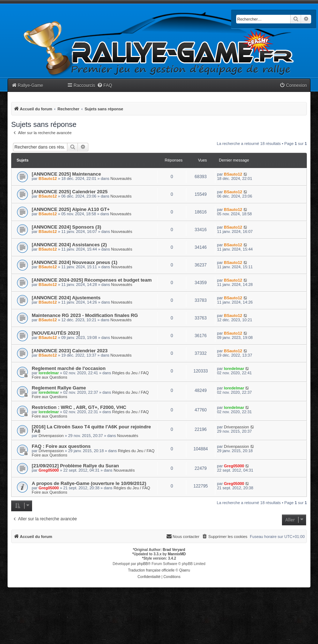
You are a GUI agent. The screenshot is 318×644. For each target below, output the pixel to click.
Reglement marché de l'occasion (69, 368)
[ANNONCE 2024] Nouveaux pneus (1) (74, 262)
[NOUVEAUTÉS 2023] (56, 333)
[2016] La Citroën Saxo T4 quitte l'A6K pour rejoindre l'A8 (91, 429)
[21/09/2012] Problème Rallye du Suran (75, 466)
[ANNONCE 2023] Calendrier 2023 (70, 351)
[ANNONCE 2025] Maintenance (66, 174)
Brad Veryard (174, 550)
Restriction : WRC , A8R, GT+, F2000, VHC (79, 407)
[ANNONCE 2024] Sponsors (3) (67, 227)
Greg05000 (49, 470)
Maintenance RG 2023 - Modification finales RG (85, 315)
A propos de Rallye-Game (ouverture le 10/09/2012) (89, 483)
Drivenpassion (51, 436)
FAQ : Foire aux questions (61, 446)
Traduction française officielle (151, 570)
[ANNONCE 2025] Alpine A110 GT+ (71, 209)
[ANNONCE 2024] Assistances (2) (69, 245)
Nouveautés (121, 178)
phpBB (142, 564)
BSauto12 (48, 178)
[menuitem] (105, 86)
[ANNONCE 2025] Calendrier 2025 (70, 192)
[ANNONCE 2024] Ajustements (66, 298)
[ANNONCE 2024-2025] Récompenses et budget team (92, 280)
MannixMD (177, 554)
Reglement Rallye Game (59, 388)
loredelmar (49, 373)
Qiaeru (185, 570)
